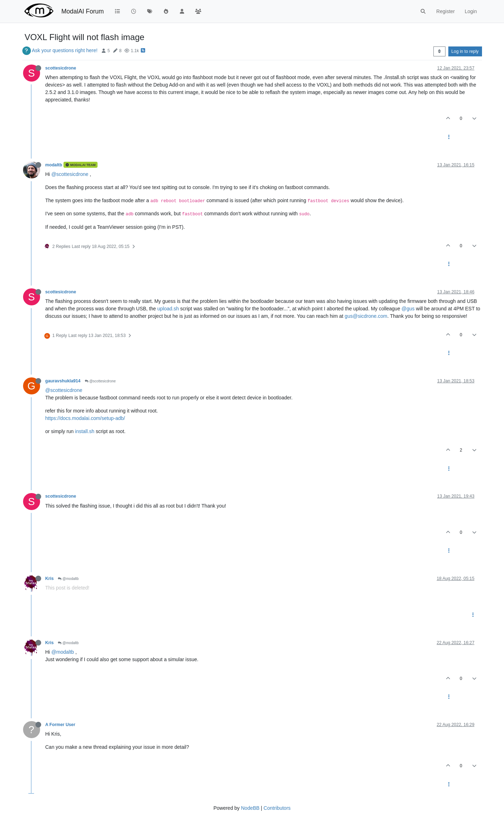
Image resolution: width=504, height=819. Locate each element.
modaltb (54, 165)
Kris (50, 579)
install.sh (85, 431)
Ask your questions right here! (65, 50)
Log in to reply (465, 51)
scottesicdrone (61, 68)
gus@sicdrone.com (366, 316)
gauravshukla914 (63, 381)
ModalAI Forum (83, 11)
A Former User (60, 725)
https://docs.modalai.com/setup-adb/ (85, 418)
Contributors (277, 808)
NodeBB (250, 808)
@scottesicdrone (70, 174)
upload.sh (168, 309)
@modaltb (68, 579)
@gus (408, 309)
